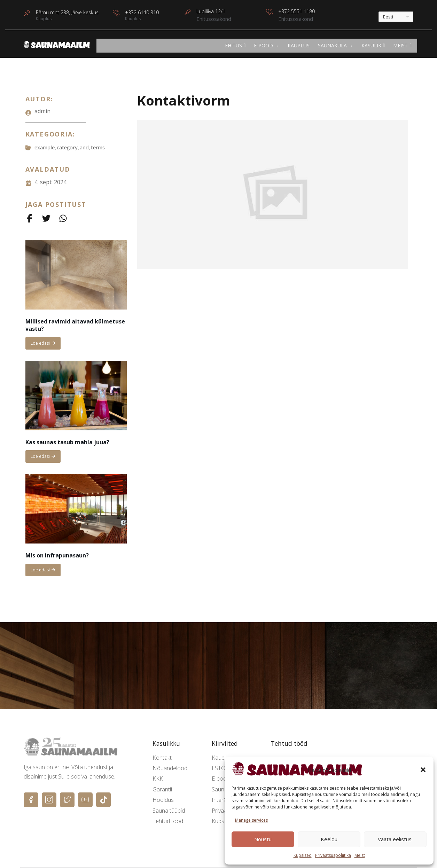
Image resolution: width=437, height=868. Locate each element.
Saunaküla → (335, 45)
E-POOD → (267, 45)
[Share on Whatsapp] (63, 218)
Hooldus (163, 800)
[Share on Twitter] (46, 218)
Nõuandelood (170, 768)
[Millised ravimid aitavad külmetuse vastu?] (76, 275)
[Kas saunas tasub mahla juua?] (76, 396)
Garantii (162, 789)
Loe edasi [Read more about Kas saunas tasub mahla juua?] (43, 458)
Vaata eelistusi (395, 839)
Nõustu (263, 839)
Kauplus (299, 45)
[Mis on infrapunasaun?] (76, 509)
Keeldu (329, 839)
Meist (360, 855)
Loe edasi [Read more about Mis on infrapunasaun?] (45, 572)
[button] (423, 770)
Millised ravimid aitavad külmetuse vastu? (75, 325)
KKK (158, 779)
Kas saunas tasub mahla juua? (67, 442)
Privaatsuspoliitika (333, 855)
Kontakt (162, 758)
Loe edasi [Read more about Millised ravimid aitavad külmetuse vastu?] (43, 345)
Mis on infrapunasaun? (57, 555)
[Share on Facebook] (30, 218)
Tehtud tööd (168, 821)
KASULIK (373, 45)
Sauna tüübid (169, 811)
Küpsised (303, 855)
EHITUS (235, 45)
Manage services (251, 820)
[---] (396, 17)
